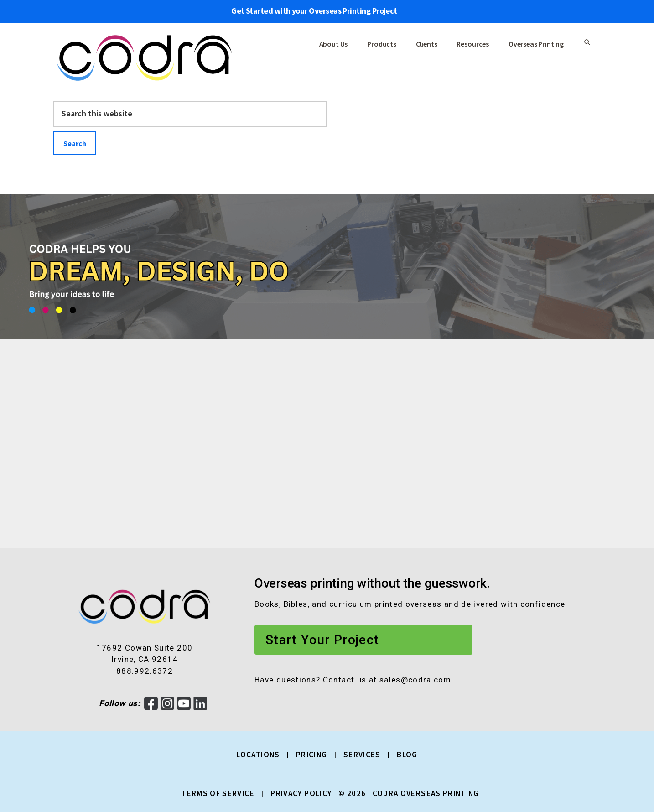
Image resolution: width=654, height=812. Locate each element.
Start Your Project (322, 640)
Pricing (312, 755)
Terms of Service (218, 793)
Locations (258, 755)
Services (362, 755)
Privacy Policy (301, 793)
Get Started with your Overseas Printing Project (314, 11)
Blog (407, 755)
